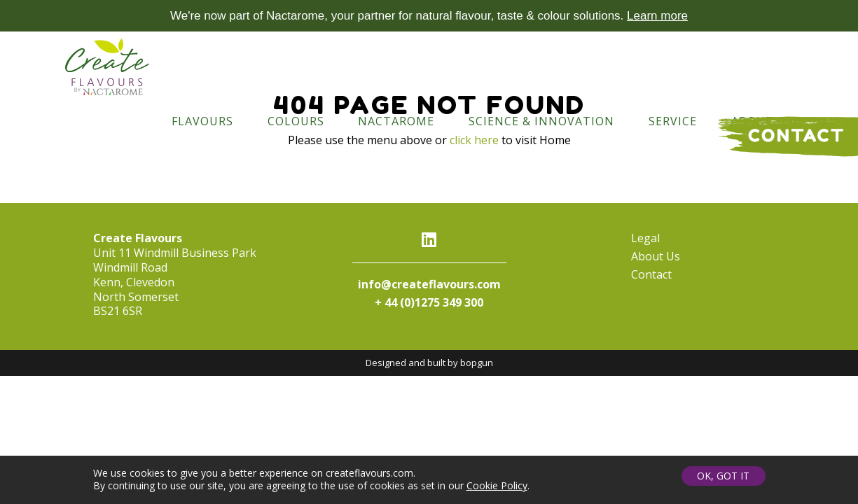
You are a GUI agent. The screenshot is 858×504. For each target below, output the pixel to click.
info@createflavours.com (429, 284)
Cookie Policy (497, 487)
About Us (656, 256)
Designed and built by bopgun (429, 363)
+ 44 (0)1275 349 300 (429, 302)
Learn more (657, 16)
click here (474, 140)
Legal (645, 238)
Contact (651, 274)
